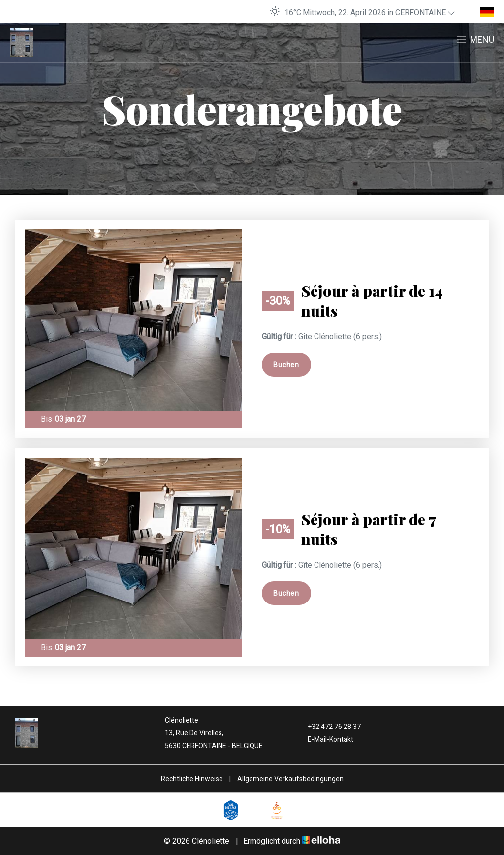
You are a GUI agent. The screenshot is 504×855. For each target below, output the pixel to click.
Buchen (286, 365)
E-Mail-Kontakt (325, 739)
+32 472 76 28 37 (329, 727)
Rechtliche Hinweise (192, 779)
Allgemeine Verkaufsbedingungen (290, 779)
